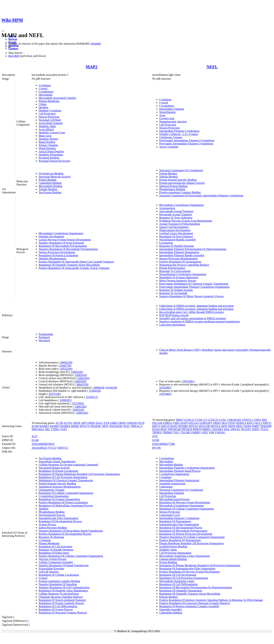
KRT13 (267, 423)
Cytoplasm (45, 85)
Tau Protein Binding (50, 192)
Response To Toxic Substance (176, 218)
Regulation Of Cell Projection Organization (63, 477)
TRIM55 (157, 432)
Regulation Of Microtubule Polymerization (63, 246)
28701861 (188, 381)
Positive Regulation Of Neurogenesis (180, 540)
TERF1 (256, 429)
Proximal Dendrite (49, 158)
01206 (156, 440)
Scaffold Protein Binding (173, 546)
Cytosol (43, 88)
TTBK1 (55, 429)
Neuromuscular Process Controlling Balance (184, 265)
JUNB (35, 426)
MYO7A (85, 426)
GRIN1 (122, 423)
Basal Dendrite (47, 142)
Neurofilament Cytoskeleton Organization (183, 274)
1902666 (95, 44)
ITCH (141, 423)
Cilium (42, 104)
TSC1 (176, 432)
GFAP (184, 423)
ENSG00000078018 (43, 444)
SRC (48, 429)
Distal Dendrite (47, 148)
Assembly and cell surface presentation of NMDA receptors (193, 318)
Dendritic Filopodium (51, 155)
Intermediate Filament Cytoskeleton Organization (187, 468)
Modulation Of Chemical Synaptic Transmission (66, 480)
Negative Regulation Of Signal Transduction (64, 565)
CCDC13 (189, 420)
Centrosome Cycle (170, 515)
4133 (34, 436)
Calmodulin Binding (50, 183)
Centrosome (166, 487)
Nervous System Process (52, 559)
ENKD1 (167, 423)
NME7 (256, 426)
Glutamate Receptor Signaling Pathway (61, 597)
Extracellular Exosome (51, 569)
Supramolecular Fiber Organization (58, 518)
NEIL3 (240, 426)
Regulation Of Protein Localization (58, 255)
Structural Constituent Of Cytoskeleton (181, 170)
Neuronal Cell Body (50, 120)
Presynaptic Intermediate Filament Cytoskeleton (186, 144)
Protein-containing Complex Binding (180, 192)
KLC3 (259, 423)
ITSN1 (232, 423)
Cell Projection (47, 114)
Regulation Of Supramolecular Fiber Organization (187, 569)
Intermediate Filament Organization (179, 252)
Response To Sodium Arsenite (176, 290)
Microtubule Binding (50, 186)
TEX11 (264, 429)
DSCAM (157, 423)
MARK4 (65, 426)
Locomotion (166, 243)
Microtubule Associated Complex (57, 98)
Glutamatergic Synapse (52, 490)
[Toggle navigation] (3, 31)
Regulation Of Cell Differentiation (58, 606)
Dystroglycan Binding (51, 173)
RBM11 (207, 429)
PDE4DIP (266, 426)
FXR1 (176, 423)
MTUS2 (193, 426)
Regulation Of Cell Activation (55, 546)
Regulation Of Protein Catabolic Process (61, 603)
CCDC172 (201, 420)
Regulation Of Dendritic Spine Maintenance (63, 591)
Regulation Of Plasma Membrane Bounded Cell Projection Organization (79, 474)
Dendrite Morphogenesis (53, 258)
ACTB (59, 423)
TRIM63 (168, 432)
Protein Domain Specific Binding (178, 180)
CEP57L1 (247, 420)
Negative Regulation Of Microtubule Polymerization (68, 249)
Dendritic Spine (168, 550)
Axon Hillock (46, 129)
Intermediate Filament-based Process (180, 471)
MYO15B (204, 426)
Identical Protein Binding (173, 186)
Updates (13, 49)
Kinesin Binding (168, 597)
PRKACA (137, 426)
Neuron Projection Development (57, 252)
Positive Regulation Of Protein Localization (63, 502)
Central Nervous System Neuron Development (65, 240)
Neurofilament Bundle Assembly (178, 240)
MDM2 (75, 426)
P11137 (53, 448)
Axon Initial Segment (51, 123)
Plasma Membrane (49, 101)
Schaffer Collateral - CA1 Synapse (179, 134)
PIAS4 (156, 429)
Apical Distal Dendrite (51, 151)
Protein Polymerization (172, 268)
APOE (77, 423)
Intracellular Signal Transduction (57, 461)
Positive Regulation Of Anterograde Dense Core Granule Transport (76, 262)
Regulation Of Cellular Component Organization (66, 493)
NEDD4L (96, 426)
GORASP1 (206, 423)
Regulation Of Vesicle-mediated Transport (62, 600)
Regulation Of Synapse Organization (59, 499)
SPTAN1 (246, 429)
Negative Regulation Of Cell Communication (64, 587)
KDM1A (241, 423)
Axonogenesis (167, 208)
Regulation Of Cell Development (178, 575)
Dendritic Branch (48, 139)
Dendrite (44, 107)
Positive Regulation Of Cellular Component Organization (71, 556)
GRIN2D (132, 423)
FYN (107, 423)
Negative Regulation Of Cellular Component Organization (192, 537)
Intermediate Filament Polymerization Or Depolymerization (193, 249)
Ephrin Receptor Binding (53, 528)
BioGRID (14, 56)
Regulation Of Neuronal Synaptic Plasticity (63, 613)
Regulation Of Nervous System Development (185, 502)
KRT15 (156, 426)
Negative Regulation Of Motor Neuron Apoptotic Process (191, 296)
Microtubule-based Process (174, 499)
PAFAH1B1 (116, 426)
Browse (13, 39)
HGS (225, 423)
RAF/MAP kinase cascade (174, 315)
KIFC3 (251, 423)
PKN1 (164, 429)
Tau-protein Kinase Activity (54, 468)
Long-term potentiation (172, 325)
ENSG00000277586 (164, 444)
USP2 (205, 432)
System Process (47, 524)
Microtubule (46, 95)
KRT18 (165, 426)
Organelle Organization (172, 483)
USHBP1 (196, 432)
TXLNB (185, 432)
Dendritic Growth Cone (52, 133)
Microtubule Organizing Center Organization (184, 556)
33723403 (77, 403)
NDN (224, 426)
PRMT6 (197, 429)
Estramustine (46, 334)
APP (83, 423)
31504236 (111, 388)
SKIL (227, 429)
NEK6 (248, 426)
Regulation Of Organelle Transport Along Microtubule (69, 265)
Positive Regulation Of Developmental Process (65, 534)
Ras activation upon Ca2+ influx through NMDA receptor (192, 312)
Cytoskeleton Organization (54, 496)
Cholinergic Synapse (171, 137)
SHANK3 (218, 429)
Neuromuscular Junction (173, 122)
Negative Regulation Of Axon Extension (61, 243)
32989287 (65, 400)
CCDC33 (213, 420)
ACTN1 (68, 423)
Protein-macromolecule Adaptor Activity (182, 183)
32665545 (77, 372)
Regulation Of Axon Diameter (176, 236)
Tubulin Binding (48, 189)
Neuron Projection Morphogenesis (178, 258)
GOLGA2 (193, 423)
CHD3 (257, 420)
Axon (162, 115)
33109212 (91, 397)
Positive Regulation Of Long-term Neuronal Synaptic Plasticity (195, 603)
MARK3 (55, 426)
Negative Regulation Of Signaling (58, 584)
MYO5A (215, 426)
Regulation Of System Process (56, 609)
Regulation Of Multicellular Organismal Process (66, 506)
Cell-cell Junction (48, 572)
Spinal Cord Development (174, 227)
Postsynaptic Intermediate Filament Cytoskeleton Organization (194, 287)
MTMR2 (183, 426)
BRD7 (180, 420)
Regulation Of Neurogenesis (175, 521)
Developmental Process (52, 515)
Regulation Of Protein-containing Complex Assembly (189, 606)
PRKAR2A (38, 429)
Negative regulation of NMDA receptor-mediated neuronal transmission (199, 321)
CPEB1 (91, 423)
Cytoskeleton (46, 92)
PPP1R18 (187, 429)
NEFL (212, 67)
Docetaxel (44, 340)
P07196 (156, 448)
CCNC (223, 420)
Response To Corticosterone (175, 271)
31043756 (65, 366)
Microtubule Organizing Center (177, 581)
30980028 (99, 388)
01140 (35, 440)
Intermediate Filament (172, 109)
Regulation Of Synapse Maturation (179, 277)
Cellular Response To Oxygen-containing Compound (68, 465)
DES (264, 420)
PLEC (127, 426)
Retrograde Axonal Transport (176, 214)
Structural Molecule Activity (55, 177)
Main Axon (45, 136)
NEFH (232, 426)
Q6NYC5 (63, 448)
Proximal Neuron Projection (54, 161)
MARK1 (44, 426)
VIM (211, 432)
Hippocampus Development (175, 230)
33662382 (80, 407)
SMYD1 (235, 429)
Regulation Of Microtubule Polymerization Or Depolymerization (196, 587)
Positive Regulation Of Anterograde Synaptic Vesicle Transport (74, 268)
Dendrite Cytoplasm (50, 110)
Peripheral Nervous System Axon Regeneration (186, 221)
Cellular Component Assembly (56, 562)
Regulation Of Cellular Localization (59, 575)
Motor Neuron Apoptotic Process (178, 281)
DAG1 (100, 423)
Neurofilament (167, 112)
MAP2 (92, 67)
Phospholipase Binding (172, 189)
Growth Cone (167, 118)
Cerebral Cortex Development (176, 233)
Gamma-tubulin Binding (173, 559)
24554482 (165, 388)
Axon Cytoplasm (169, 147)
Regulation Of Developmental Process (60, 521)
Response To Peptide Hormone (176, 246)
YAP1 (63, 429)
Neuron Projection (49, 117)
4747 (155, 436)
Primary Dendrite (48, 145)
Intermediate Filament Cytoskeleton (179, 131)
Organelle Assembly (171, 609)
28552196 (66, 369)
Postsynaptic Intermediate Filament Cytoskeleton (187, 140)
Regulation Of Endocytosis (54, 553)
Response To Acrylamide (173, 293)
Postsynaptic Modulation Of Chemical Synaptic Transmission (194, 284)
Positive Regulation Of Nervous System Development (189, 572)
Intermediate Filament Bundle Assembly (182, 255)
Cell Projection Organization (175, 553)
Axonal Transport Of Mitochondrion (180, 224)
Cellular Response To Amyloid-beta (59, 594)
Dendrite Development (51, 236)
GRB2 (114, 423)
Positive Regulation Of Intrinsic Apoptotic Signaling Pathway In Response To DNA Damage (211, 600)
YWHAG (220, 432)
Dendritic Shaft (47, 126)
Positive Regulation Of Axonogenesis (180, 262)
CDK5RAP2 (234, 420)
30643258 (66, 362)
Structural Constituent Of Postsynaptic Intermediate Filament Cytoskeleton (201, 196)
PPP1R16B (174, 429)
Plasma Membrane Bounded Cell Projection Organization (191, 543)
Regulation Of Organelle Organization (181, 591)
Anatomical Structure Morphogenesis (60, 487)
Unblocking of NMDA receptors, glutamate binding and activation (196, 306)
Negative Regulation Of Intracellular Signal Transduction (71, 531)
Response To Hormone (51, 537)
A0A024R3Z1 (40, 448)
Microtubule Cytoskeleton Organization (61, 233)
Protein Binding (48, 180)
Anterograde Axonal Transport (176, 211)
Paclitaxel (44, 337)
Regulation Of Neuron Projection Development (186, 534)
